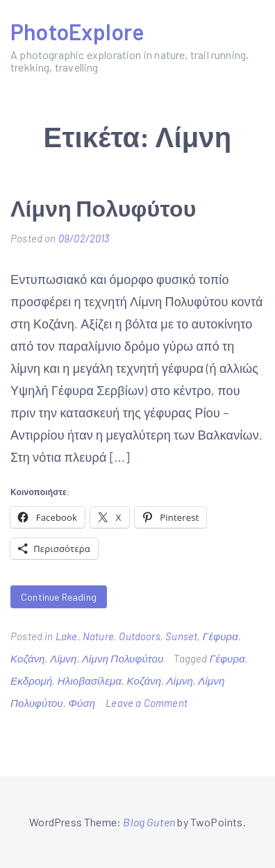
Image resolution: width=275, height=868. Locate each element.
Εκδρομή (31, 681)
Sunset (181, 636)
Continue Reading (59, 597)
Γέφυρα (220, 636)
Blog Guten (149, 822)
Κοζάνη (28, 658)
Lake (67, 636)
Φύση (82, 703)
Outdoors (139, 636)
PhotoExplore (77, 31)
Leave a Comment (147, 703)
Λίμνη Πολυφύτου (103, 208)
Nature (98, 636)
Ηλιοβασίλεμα (90, 681)
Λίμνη (63, 658)
